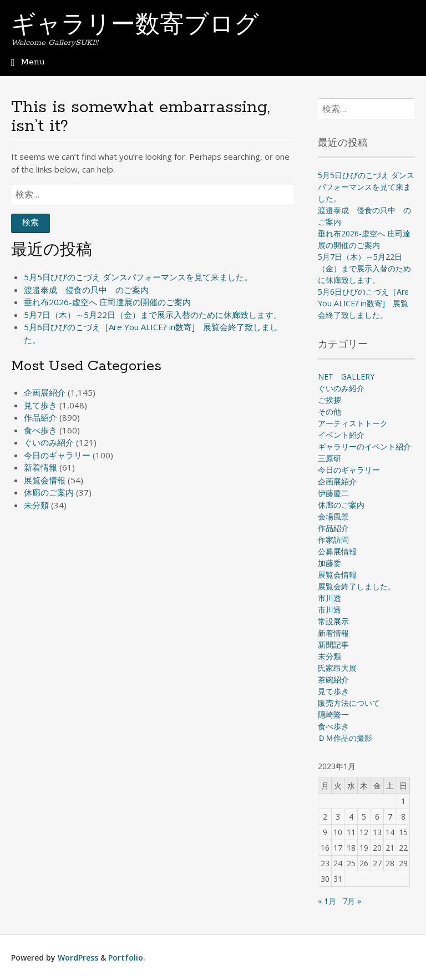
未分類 (36, 505)
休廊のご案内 (49, 492)
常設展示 (333, 621)
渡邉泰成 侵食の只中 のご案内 (86, 290)
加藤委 (329, 563)
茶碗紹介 (333, 680)
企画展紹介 (45, 392)
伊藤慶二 (333, 493)
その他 (329, 411)
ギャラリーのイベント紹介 (364, 446)
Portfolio (126, 958)
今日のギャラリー (57, 455)
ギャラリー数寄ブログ (135, 26)
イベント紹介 (341, 435)
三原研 (329, 458)
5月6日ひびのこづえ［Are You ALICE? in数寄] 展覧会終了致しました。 (363, 303)
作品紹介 (40, 417)
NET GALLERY (346, 377)
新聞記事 (333, 645)
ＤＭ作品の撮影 (345, 738)
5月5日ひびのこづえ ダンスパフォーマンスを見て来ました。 (138, 277)
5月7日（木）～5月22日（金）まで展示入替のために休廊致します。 (153, 315)
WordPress (78, 958)
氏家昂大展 (337, 668)
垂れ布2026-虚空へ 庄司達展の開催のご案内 (107, 302)
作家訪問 (333, 540)
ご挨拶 (329, 400)
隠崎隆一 (333, 714)
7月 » (352, 901)
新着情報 (40, 467)
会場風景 (333, 516)
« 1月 (327, 901)
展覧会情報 (45, 480)
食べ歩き (40, 430)
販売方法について (349, 703)
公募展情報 (337, 551)
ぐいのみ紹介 (49, 442)
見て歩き (40, 405)
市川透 (329, 598)
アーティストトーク (353, 423)
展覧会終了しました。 (357, 586)
